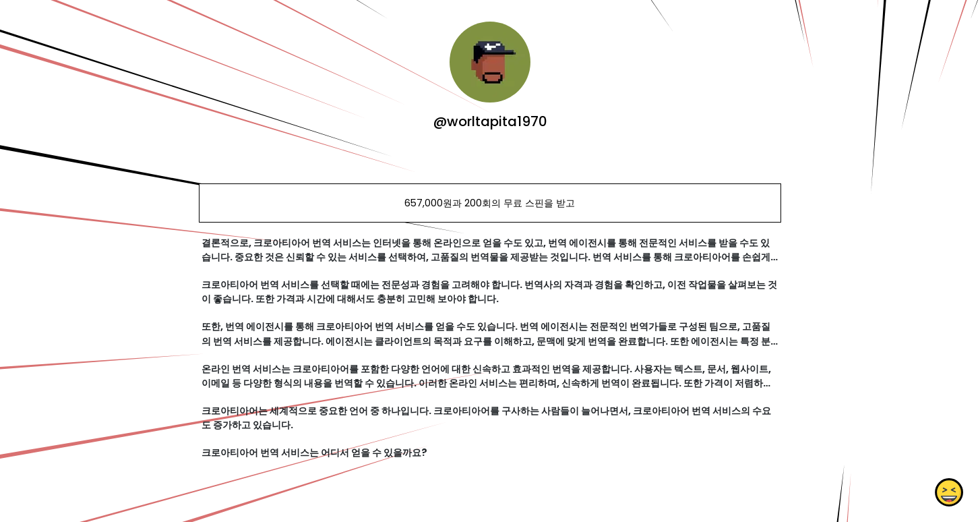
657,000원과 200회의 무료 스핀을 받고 (490, 203)
